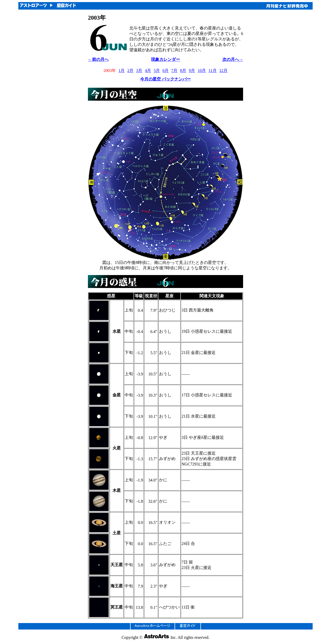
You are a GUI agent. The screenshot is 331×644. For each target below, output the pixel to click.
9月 (192, 71)
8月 (183, 71)
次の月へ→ (233, 59)
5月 (157, 71)
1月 (122, 71)
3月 (139, 71)
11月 (212, 71)
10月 (202, 71)
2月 (130, 71)
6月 (165, 71)
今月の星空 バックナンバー (165, 79)
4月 (148, 71)
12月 (223, 71)
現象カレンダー (165, 59)
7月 (174, 71)
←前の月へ (98, 59)
